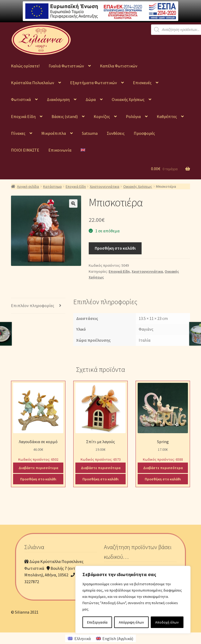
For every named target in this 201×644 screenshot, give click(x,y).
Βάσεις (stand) (65, 116)
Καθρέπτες (167, 116)
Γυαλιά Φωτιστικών (66, 66)
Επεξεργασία (97, 622)
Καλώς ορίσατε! (25, 66)
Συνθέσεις (116, 133)
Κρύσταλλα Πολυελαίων (33, 83)
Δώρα (91, 99)
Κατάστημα (52, 186)
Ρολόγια (133, 116)
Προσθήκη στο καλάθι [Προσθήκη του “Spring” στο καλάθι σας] (163, 479)
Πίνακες (18, 133)
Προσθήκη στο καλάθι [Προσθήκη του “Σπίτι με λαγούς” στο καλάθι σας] (100, 479)
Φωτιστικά (21, 99)
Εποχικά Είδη (23, 116)
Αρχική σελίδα (28, 186)
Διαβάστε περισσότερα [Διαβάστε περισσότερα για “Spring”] (163, 468)
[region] (133, 600)
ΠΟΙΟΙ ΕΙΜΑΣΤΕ (25, 150)
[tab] (38, 306)
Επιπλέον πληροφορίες (33, 305)
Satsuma (90, 133)
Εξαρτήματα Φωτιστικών (94, 83)
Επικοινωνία (60, 150)
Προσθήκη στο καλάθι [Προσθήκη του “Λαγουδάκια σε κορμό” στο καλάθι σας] (38, 479)
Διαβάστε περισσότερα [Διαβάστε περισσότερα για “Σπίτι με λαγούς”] (101, 468)
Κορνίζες (102, 116)
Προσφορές (144, 133)
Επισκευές (142, 83)
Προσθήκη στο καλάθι (115, 248)
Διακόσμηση (58, 99)
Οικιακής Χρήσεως (128, 99)
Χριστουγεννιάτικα (105, 186)
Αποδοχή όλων (167, 622)
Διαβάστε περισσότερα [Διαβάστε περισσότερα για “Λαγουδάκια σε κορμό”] (38, 468)
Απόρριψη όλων (131, 622)
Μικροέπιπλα (54, 133)
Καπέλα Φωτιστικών (119, 66)
